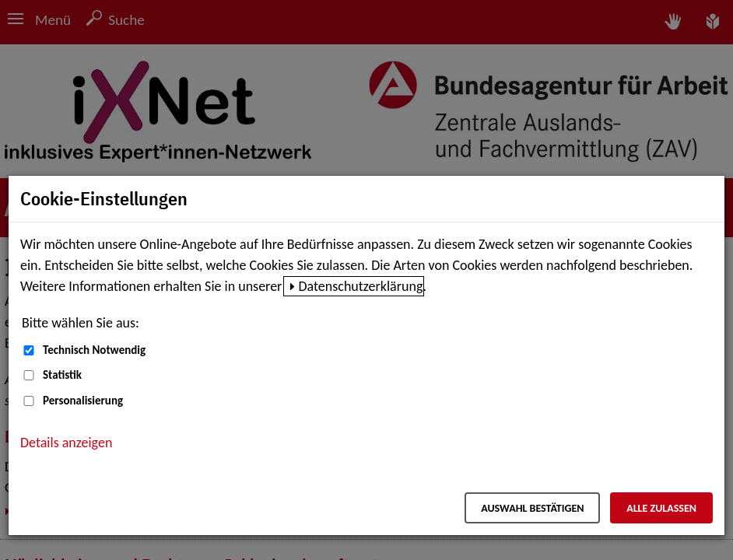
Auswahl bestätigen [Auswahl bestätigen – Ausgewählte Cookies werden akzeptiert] (532, 508)
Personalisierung (83, 401)
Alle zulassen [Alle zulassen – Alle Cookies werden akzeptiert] (661, 508)
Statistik (62, 375)
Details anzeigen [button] (66, 443)
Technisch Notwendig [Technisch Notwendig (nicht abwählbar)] (94, 350)
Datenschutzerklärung (360, 286)
